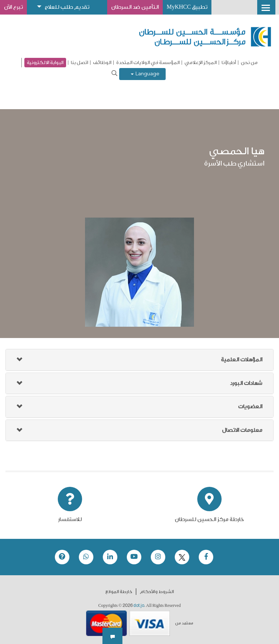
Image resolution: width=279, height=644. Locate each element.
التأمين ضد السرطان (136, 7)
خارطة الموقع (119, 592)
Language (145, 74)
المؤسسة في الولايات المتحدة (148, 63)
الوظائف (102, 63)
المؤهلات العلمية (242, 360)
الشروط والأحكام (157, 592)
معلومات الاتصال (242, 430)
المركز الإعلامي (201, 63)
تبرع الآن (13, 7)
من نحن (249, 63)
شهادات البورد (246, 383)
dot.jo (139, 605)
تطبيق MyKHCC (188, 7)
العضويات (250, 407)
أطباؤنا (229, 63)
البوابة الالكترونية (45, 62)
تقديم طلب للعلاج (67, 7)
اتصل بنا (80, 63)
